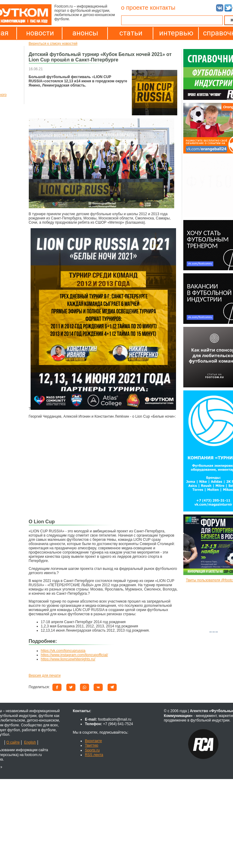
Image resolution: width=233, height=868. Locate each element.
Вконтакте (93, 741)
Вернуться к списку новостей (53, 44)
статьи (131, 33)
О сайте (13, 742)
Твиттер (92, 745)
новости (40, 33)
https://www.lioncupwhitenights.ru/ (68, 659)
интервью (176, 33)
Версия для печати (45, 676)
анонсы (85, 33)
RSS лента (94, 755)
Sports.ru (92, 750)
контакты (163, 8)
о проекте (135, 8)
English (30, 742)
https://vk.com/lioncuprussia (63, 651)
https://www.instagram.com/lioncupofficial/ (75, 655)
